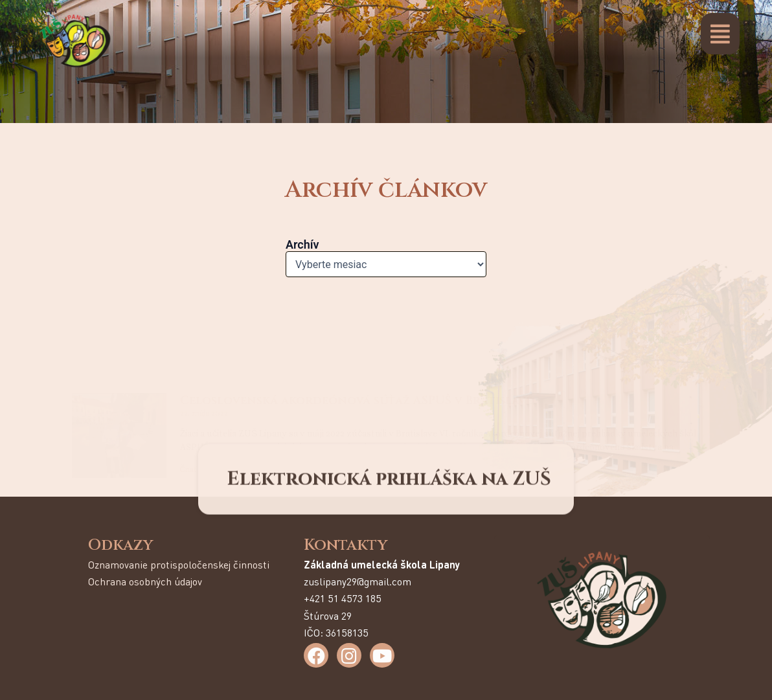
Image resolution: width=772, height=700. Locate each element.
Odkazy (120, 545)
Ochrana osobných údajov (145, 581)
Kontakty (346, 545)
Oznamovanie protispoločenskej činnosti (179, 564)
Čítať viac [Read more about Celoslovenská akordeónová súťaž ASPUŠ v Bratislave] (197, 386)
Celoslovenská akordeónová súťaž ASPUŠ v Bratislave (356, 317)
